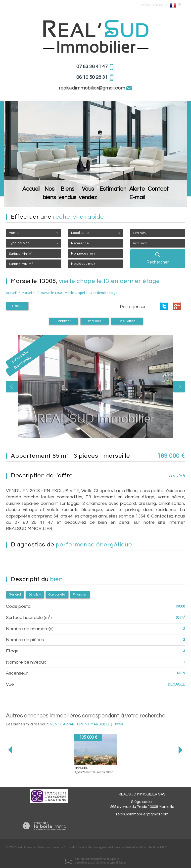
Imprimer (95, 320)
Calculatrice (127, 320)
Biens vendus (65, 199)
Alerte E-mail (148, 199)
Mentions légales (97, 847)
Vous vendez (94, 199)
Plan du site (80, 847)
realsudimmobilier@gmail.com (92, 88)
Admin (143, 847)
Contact (173, 199)
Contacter (64, 320)
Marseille (29, 293)
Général (15, 594)
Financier (80, 594)
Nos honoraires (116, 847)
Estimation (121, 199)
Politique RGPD (157, 847)
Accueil (17, 199)
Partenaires (132, 847)
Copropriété (57, 594)
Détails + (35, 594)
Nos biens (39, 199)
